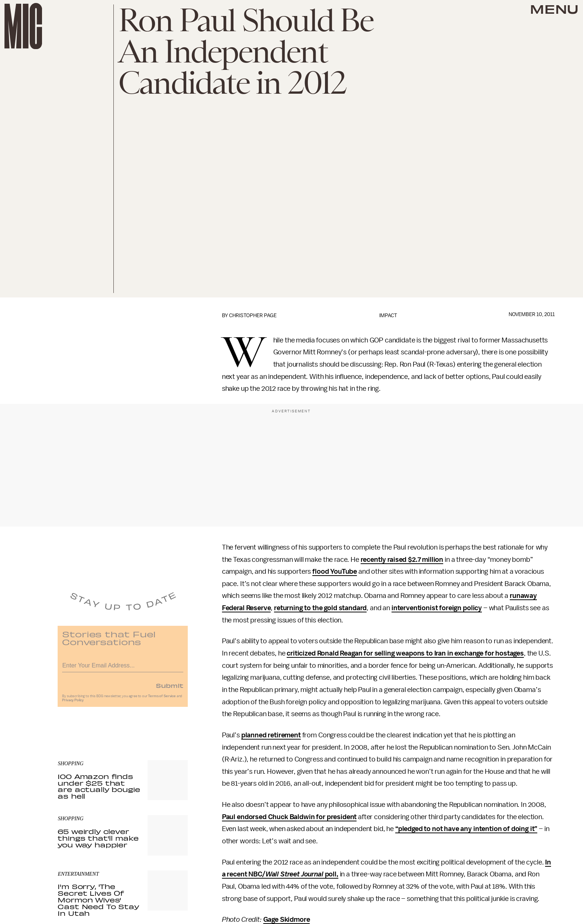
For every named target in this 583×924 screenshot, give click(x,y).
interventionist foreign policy (437, 608)
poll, (331, 874)
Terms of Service (162, 699)
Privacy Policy (73, 704)
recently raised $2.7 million (402, 560)
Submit (170, 689)
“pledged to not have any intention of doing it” (466, 829)
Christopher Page (253, 315)
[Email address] (123, 668)
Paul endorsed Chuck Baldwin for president (289, 817)
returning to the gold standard (320, 608)
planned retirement (271, 735)
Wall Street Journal (294, 874)
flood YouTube (335, 572)
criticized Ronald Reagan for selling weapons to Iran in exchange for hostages (405, 653)
